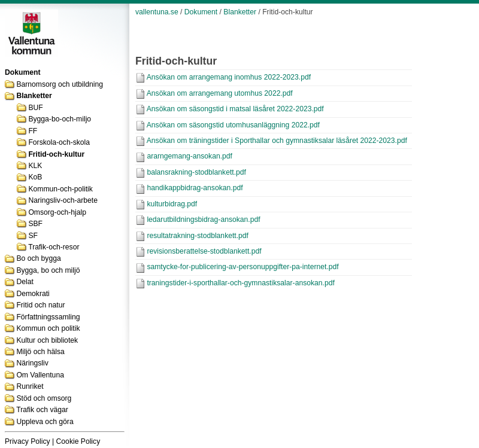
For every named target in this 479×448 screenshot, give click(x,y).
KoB (35, 177)
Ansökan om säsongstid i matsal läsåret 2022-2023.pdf (235, 109)
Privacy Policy (28, 441)
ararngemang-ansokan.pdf (190, 156)
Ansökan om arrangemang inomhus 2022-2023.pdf (229, 77)
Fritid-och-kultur (56, 154)
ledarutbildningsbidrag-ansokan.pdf (203, 220)
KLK (35, 166)
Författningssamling (48, 317)
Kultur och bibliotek (47, 340)
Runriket (30, 386)
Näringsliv (32, 363)
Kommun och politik (48, 328)
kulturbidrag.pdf (172, 204)
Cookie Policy (78, 441)
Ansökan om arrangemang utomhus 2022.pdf (220, 93)
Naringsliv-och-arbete (63, 200)
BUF (35, 108)
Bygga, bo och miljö (48, 270)
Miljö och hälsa (40, 352)
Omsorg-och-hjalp (57, 212)
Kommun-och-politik (60, 189)
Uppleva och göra (45, 422)
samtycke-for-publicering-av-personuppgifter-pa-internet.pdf (242, 267)
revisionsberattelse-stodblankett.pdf (204, 251)
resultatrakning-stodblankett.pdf (198, 236)
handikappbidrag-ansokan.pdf (195, 188)
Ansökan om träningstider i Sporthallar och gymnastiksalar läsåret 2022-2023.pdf (277, 141)
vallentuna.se (157, 12)
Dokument (201, 12)
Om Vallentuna (40, 375)
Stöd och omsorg (44, 398)
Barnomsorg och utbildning (60, 84)
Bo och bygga (38, 258)
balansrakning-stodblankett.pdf (196, 172)
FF (33, 131)
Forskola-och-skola (59, 142)
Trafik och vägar (42, 410)
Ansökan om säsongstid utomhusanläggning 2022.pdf (233, 125)
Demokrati (33, 294)
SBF (35, 224)
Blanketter (34, 96)
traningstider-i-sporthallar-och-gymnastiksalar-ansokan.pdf (241, 283)
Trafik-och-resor (54, 247)
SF (33, 236)
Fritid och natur (40, 305)
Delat (25, 282)
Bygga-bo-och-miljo (60, 119)
